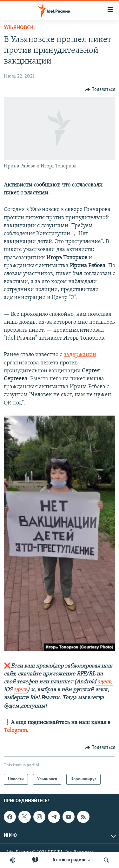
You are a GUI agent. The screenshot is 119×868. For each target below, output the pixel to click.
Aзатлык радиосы (71, 860)
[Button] (100, 90)
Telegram (15, 731)
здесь (20, 690)
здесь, (104, 682)
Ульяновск (19, 28)
